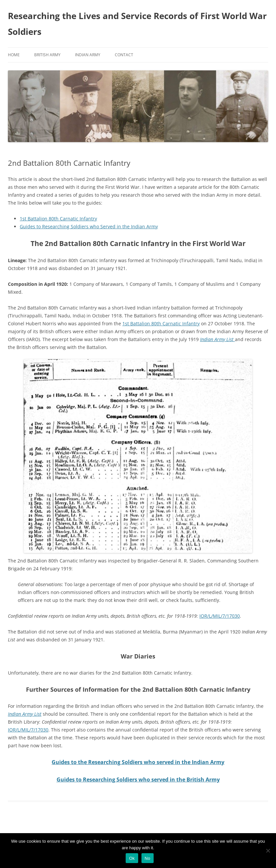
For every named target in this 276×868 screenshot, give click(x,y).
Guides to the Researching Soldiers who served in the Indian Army (138, 762)
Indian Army (88, 55)
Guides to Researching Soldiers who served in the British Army (138, 780)
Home (14, 55)
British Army (47, 55)
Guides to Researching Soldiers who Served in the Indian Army (89, 226)
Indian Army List (217, 339)
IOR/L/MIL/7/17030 (220, 616)
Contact (124, 55)
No (148, 858)
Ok (132, 858)
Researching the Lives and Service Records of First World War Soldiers (137, 24)
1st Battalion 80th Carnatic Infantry (58, 219)
